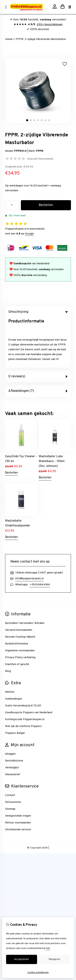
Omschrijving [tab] (38, 312)
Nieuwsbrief (13, 724)
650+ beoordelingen (50, 25)
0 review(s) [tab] (38, 326)
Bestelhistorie (14, 711)
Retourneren (13, 752)
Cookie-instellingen (38, 973)
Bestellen (11, 423)
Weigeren (54, 959)
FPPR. (40, 151)
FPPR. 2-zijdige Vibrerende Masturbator (41, 39)
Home (9, 39)
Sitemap (10, 759)
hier (48, 948)
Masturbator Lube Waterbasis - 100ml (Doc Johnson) (52, 411)
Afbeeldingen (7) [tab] (38, 341)
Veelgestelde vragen (18, 766)
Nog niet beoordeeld (40, 159)
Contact (10, 745)
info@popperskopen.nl (29, 529)
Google (29, 234)
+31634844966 (40, 535)
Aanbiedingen (14, 649)
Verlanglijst (12, 718)
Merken (10, 642)
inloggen (10, 704)
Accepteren (21, 959)
